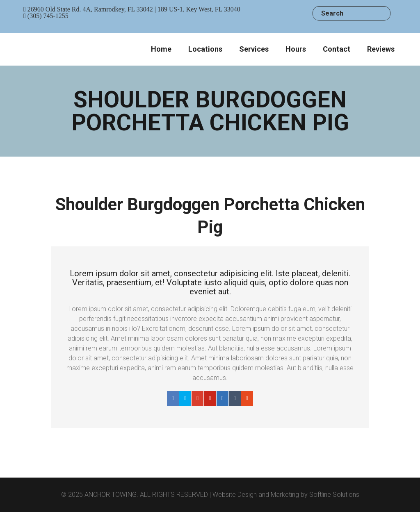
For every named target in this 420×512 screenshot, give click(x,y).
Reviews (381, 49)
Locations (205, 49)
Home (161, 49)
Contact (337, 49)
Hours (296, 49)
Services (254, 49)
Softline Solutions (334, 495)
